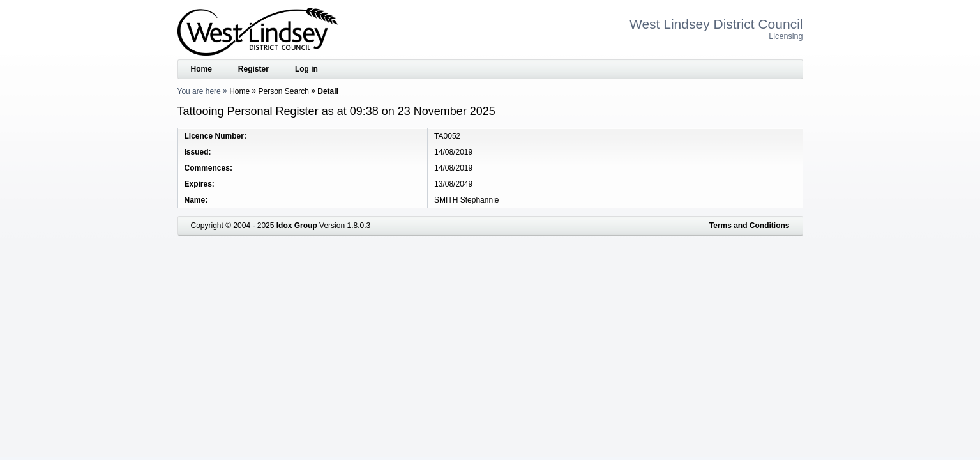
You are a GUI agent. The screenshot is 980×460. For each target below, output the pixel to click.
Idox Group (297, 226)
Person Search (284, 91)
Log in (306, 69)
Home (201, 69)
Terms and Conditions (750, 226)
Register (253, 69)
